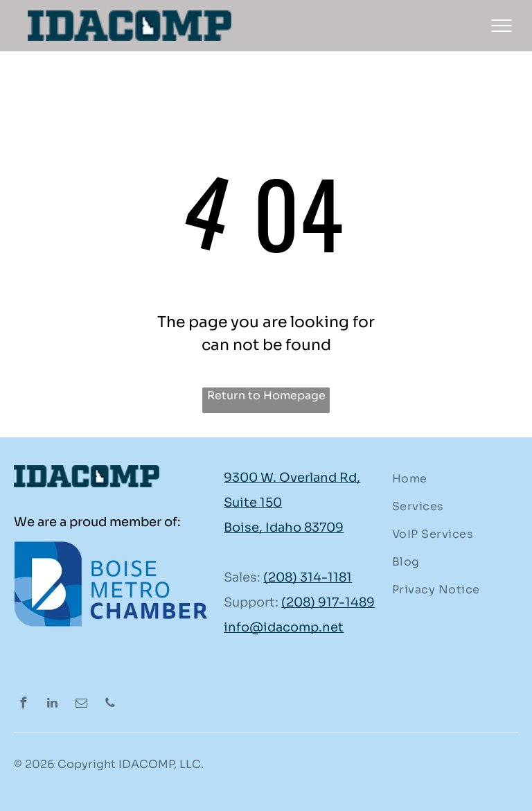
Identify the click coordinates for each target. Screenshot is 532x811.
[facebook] (23, 705)
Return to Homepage (266, 395)
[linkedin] (52, 705)
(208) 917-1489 (328, 602)
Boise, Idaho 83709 (284, 527)
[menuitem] (450, 479)
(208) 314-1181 (308, 577)
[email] (81, 705)
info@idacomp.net (284, 627)
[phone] (110, 705)
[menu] (502, 26)
